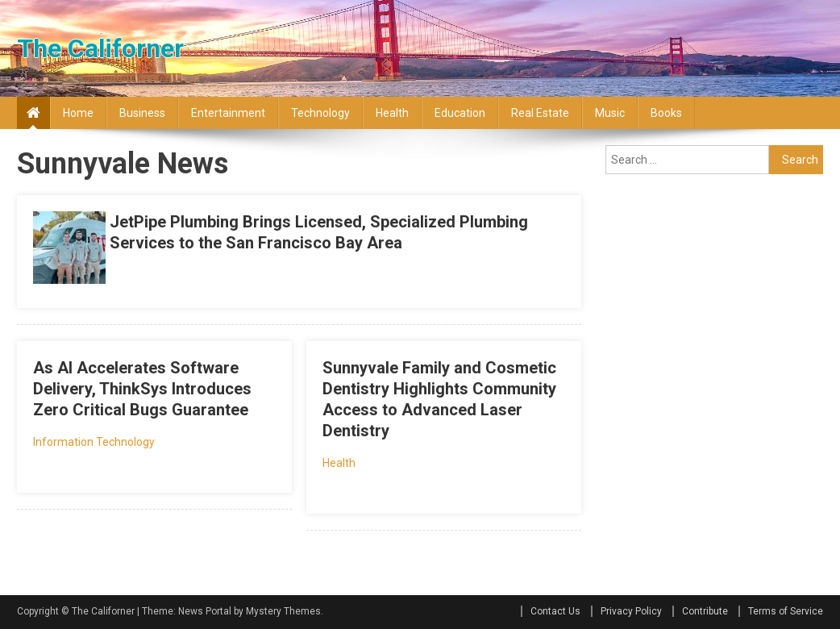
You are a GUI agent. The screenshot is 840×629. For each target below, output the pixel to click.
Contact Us (555, 611)
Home (78, 113)
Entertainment (228, 113)
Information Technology (94, 442)
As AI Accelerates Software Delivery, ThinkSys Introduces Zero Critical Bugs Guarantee (142, 389)
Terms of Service (786, 611)
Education (460, 113)
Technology (320, 113)
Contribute (705, 611)
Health (392, 113)
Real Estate (540, 113)
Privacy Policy (631, 611)
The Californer (100, 48)
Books (666, 113)
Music (610, 113)
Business (142, 113)
